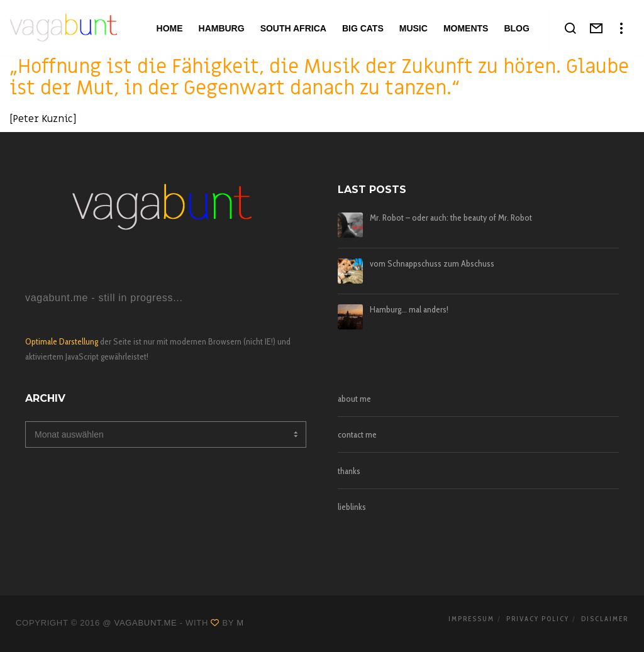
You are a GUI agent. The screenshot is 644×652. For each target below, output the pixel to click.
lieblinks (352, 507)
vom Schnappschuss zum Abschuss (432, 264)
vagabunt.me (146, 623)
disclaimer (605, 619)
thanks (349, 471)
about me (354, 399)
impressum (471, 619)
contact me (357, 434)
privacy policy (538, 619)
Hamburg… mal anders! (409, 310)
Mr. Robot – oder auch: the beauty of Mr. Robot (451, 218)
